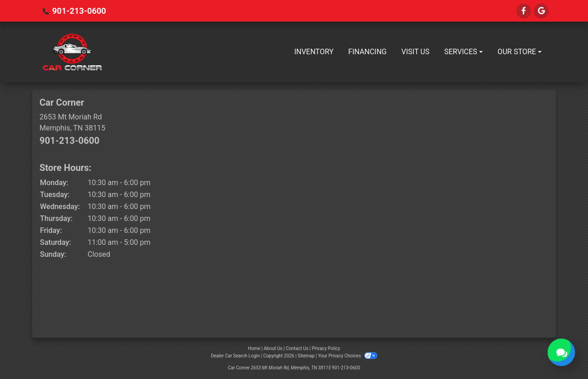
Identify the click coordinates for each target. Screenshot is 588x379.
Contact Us (297, 348)
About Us (273, 348)
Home (254, 348)
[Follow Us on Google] (541, 11)
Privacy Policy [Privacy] (326, 348)
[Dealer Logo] (72, 52)
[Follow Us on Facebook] (524, 11)
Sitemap (306, 356)
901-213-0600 (79, 11)
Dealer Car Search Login (235, 356)
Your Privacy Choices (348, 356)
